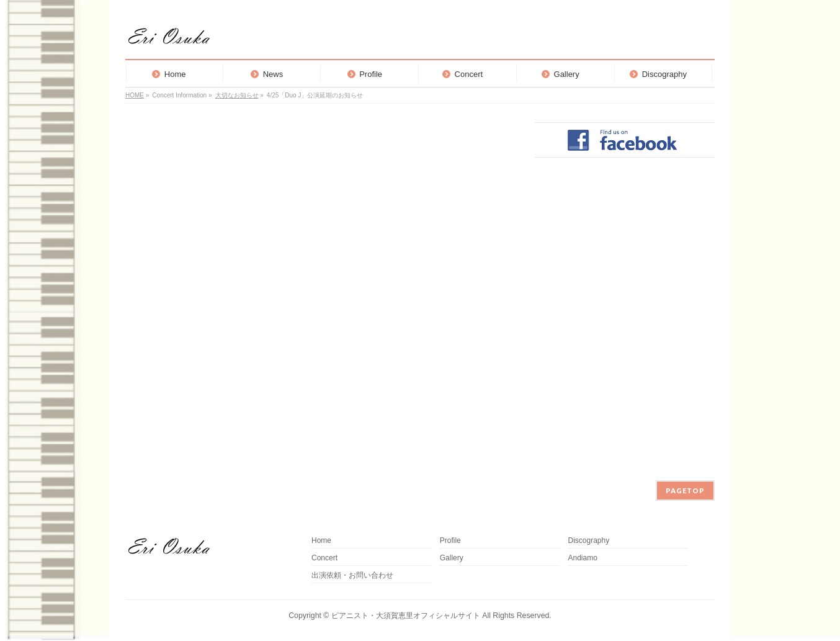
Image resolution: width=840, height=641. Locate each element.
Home (321, 541)
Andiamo (586, 558)
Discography (588, 541)
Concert (324, 558)
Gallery (452, 558)
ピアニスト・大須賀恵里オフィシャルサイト (406, 616)
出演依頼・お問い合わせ (352, 576)
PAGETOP (685, 491)
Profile (450, 541)
